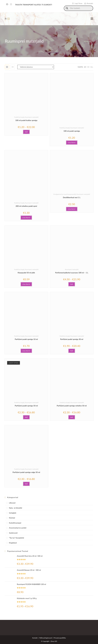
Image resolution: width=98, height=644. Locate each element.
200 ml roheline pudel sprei (26, 206)
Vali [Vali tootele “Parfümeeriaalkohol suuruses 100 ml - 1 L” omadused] (72, 284)
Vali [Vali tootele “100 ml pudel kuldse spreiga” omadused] (26, 132)
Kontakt (35, 638)
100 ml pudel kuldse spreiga (26, 120)
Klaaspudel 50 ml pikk (26, 273)
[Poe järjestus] (36, 67)
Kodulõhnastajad (15, 523)
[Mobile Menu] (92, 19)
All (92, 67)
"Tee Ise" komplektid (16, 538)
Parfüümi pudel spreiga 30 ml (72, 339)
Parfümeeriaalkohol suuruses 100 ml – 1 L (72, 273)
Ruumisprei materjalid (32, 117)
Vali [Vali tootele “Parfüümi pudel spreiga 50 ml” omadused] (26, 417)
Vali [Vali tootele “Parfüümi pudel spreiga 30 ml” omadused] (72, 351)
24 (85, 67)
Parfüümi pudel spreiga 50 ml (26, 406)
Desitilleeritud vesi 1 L (72, 197)
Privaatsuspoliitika (60, 638)
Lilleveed (12, 503)
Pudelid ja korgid (19, 117)
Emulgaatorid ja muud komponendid (65, 194)
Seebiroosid (13, 533)
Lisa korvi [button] (72, 142)
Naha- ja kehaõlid (15, 508)
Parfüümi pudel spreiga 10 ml (26, 339)
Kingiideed (13, 543)
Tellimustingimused (46, 638)
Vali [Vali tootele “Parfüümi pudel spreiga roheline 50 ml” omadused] (72, 417)
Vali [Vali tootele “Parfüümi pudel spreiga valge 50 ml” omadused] (26, 484)
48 (88, 67)
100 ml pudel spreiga (72, 131)
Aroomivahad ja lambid (18, 528)
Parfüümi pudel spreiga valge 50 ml (26, 472)
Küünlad (12, 518)
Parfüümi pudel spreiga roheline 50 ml (72, 406)
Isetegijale (13, 513)
